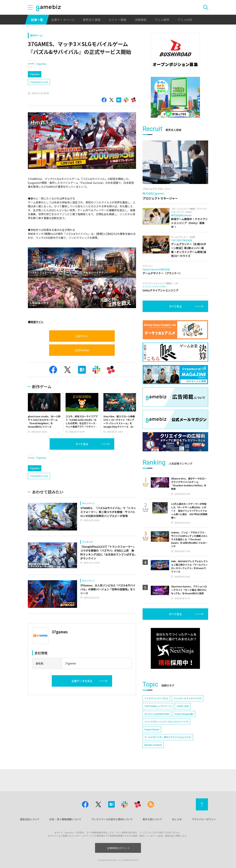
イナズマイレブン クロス (156, 698)
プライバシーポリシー (204, 819)
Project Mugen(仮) (184, 714)
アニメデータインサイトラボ (187, 698)
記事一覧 (37, 20)
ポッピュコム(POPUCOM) (157, 714)
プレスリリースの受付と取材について (112, 819)
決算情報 (140, 20)
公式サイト (82, 336)
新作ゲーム (36, 35)
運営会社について (30, 819)
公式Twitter (82, 350)
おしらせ (177, 819)
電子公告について (152, 819)
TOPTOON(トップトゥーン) (158, 706)
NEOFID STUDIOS (153, 745)
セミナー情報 (118, 20)
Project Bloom (152, 729)
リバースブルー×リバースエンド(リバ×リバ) (166, 722)
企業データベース (63, 20)
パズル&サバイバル (39, 82)
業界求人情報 (92, 20)
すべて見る (82, 444)
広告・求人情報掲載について (65, 819)
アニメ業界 (162, 20)
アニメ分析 (185, 20)
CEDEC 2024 (183, 706)
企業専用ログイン (118, 848)
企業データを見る (82, 681)
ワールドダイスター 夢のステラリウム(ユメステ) (168, 737)
